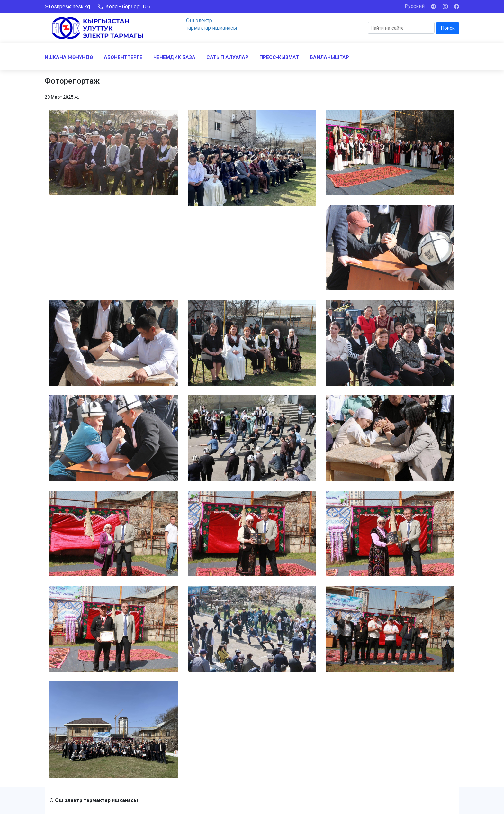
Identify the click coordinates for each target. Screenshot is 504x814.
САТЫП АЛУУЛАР (227, 57)
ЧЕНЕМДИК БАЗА (174, 57)
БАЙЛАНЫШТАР (329, 57)
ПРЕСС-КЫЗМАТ (279, 57)
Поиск (448, 28)
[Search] (401, 28)
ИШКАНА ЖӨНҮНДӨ (69, 57)
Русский (415, 6)
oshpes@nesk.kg (71, 7)
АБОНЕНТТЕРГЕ (123, 57)
